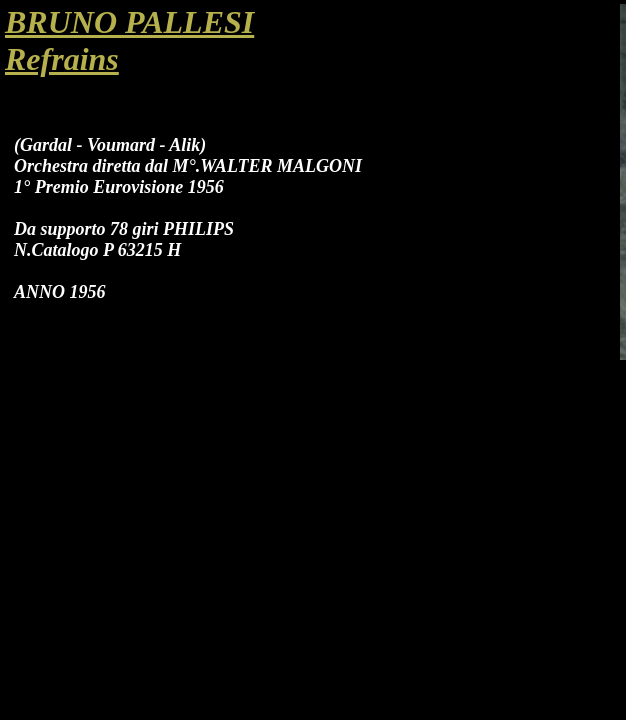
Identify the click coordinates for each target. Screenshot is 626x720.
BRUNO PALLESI (129, 22)
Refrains (62, 59)
